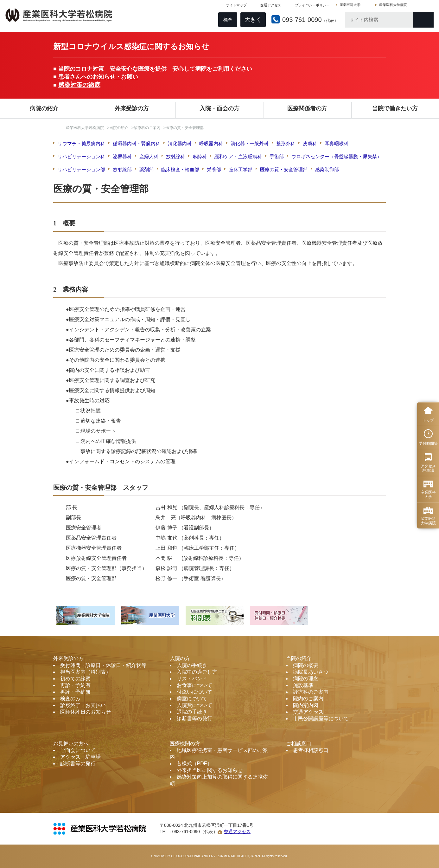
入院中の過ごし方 (197, 672)
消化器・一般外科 (250, 143)
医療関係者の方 (307, 108)
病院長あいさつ (311, 672)
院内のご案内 (308, 699)
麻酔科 (200, 156)
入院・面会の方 (220, 108)
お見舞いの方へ (71, 744)
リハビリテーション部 (81, 169)
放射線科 (175, 156)
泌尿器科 (122, 156)
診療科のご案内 (147, 128)
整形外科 (286, 143)
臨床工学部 (241, 169)
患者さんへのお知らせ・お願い (98, 77)
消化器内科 (180, 143)
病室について (192, 699)
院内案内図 (306, 705)
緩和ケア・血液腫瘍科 (238, 156)
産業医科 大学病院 (428, 521)
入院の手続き (192, 665)
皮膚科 (310, 143)
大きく (252, 21)
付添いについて (194, 692)
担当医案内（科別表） (86, 672)
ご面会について (78, 750)
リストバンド (192, 679)
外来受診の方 (132, 108)
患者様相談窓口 (311, 750)
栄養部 (214, 169)
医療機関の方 (185, 744)
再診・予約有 (75, 685)
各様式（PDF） (194, 764)
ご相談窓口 (299, 744)
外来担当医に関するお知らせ (210, 770)
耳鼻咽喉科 (337, 143)
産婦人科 (149, 156)
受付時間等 (428, 444)
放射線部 (122, 169)
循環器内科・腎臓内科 (137, 143)
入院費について (194, 705)
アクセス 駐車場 (428, 468)
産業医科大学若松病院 (85, 128)
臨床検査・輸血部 (180, 169)
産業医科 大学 (428, 495)
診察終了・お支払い (83, 705)
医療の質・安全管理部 (284, 169)
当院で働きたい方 (395, 108)
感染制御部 (327, 169)
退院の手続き (192, 712)
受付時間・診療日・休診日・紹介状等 (103, 665)
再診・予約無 (75, 692)
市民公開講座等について (321, 719)
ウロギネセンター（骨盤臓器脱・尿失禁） (337, 156)
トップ (428, 420)
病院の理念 (306, 679)
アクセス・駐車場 (80, 757)
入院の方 (180, 658)
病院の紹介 (44, 108)
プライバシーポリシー (311, 6)
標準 (227, 21)
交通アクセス (270, 6)
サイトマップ (235, 6)
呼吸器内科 (211, 143)
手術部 (277, 156)
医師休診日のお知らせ (86, 712)
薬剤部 (146, 169)
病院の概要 (306, 665)
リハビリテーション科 (81, 156)
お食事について (194, 685)
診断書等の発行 (194, 719)
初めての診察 (75, 679)
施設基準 (303, 685)
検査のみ (70, 699)
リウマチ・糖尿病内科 (81, 143)
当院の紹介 (119, 128)
